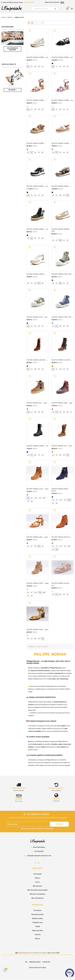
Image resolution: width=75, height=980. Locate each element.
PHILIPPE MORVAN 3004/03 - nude (61, 230)
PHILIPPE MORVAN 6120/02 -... (61, 143)
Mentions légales (35, 962)
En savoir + (12, 90)
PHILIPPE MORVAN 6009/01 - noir (37, 186)
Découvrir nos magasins (12, 49)
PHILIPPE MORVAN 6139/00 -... (36, 143)
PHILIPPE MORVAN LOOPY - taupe (37, 583)
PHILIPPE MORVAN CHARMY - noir (37, 446)
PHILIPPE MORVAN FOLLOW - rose (61, 584)
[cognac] (52, 366)
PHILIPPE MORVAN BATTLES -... (62, 537)
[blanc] (27, 280)
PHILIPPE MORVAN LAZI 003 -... (62, 360)
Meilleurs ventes (37, 918)
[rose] (27, 63)
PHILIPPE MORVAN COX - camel (62, 446)
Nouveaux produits (37, 914)
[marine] (52, 497)
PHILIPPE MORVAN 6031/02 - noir (37, 229)
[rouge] (52, 409)
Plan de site (46, 962)
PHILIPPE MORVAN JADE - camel (37, 537)
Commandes (38, 874)
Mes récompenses (38, 898)
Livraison (38, 935)
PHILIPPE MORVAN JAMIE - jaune (37, 630)
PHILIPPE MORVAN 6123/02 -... (36, 100)
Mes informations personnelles (38, 890)
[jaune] (27, 636)
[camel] (27, 149)
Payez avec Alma (38, 931)
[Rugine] (27, 366)
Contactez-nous (38, 922)
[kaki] (52, 280)
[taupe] (27, 589)
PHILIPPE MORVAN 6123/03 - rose (62, 100)
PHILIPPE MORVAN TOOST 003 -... (62, 274)
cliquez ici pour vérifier (53, 953)
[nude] (52, 237)
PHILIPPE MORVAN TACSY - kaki (37, 317)
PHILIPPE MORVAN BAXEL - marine (60, 490)
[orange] (52, 149)
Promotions (38, 910)
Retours (37, 878)
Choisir (56, 23)
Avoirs (38, 882)
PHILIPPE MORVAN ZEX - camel (37, 403)
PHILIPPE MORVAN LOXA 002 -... (37, 360)
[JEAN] (52, 323)
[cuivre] (27, 106)
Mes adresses (37, 886)
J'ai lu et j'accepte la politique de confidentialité (38, 829)
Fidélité (38, 926)
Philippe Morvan (51, 686)
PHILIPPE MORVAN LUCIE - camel (37, 489)
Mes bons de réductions (38, 894)
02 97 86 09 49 (29, 2)
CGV (26, 962)
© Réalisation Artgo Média (38, 968)
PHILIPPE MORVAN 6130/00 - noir (62, 57)
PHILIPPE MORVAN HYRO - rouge (62, 403)
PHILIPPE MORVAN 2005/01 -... (36, 274)
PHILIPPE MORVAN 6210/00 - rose (37, 57)
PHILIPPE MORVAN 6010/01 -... (61, 186)
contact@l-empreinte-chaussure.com (39, 856)
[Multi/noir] (52, 192)
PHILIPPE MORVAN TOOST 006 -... (62, 317)
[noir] (52, 63)
